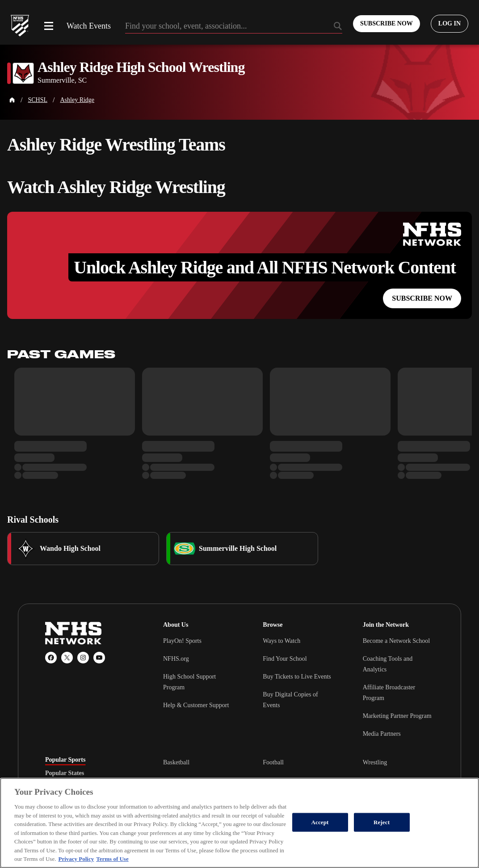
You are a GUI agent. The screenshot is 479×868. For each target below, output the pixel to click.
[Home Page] (12, 100)
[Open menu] (49, 26)
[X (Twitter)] (67, 658)
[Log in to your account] (450, 24)
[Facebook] (51, 658)
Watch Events (89, 26)
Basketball (176, 762)
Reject (382, 822)
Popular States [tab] (65, 773)
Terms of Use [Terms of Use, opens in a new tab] (112, 859)
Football (273, 762)
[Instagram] (83, 658)
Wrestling (375, 762)
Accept (320, 822)
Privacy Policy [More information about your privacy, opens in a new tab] (76, 859)
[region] (239, 823)
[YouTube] (99, 658)
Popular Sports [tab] (65, 760)
